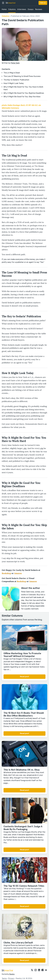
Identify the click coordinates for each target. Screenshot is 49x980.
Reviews (39, 9)
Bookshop (6, 573)
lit (11, 3)
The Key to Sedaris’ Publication (16, 80)
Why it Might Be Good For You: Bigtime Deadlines (24, 93)
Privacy (11, 978)
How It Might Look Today (14, 83)
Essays (31, 9)
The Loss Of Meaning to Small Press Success (22, 76)
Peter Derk (15, 63)
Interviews (22, 9)
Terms (4, 978)
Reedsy (12, 974)
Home (4, 9)
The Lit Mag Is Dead (12, 73)
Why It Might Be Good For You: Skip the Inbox (22, 97)
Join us (43, 3)
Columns (12, 9)
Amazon (18, 573)
